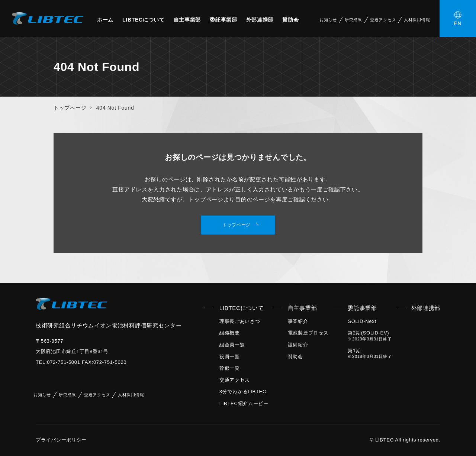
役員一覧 (230, 357)
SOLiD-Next (362, 321)
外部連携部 (260, 20)
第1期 (370, 353)
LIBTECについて (144, 20)
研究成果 (353, 20)
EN (458, 23)
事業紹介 (298, 321)
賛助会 (290, 20)
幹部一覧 (230, 368)
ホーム (105, 20)
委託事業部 (223, 20)
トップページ (70, 108)
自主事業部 (187, 20)
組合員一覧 (232, 345)
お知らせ (328, 20)
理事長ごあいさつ (240, 321)
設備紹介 (298, 345)
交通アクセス (383, 20)
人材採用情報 (417, 20)
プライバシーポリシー (61, 440)
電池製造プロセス (308, 333)
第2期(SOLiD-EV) (370, 336)
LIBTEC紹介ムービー (244, 403)
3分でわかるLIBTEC (243, 392)
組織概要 (230, 333)
